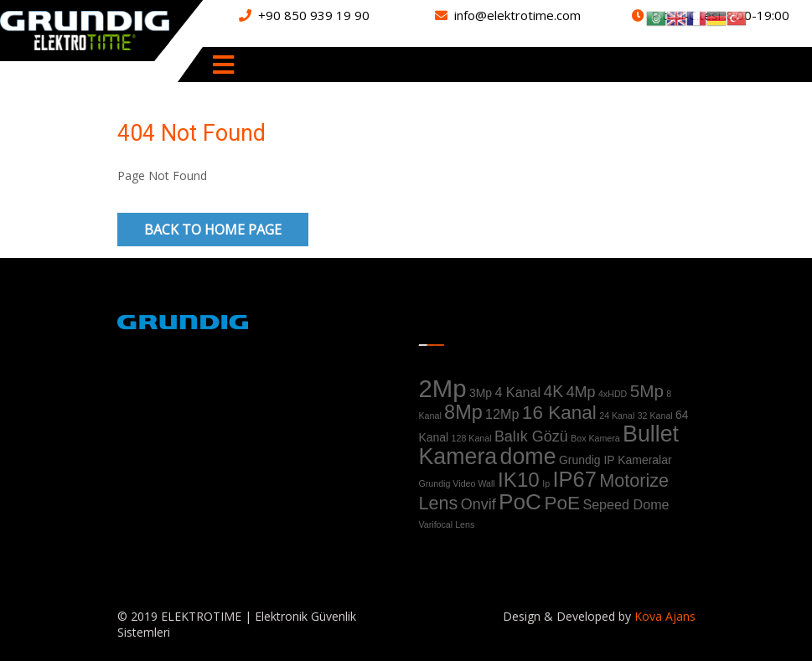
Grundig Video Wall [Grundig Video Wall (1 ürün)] (457, 483)
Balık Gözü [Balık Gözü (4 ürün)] (531, 436)
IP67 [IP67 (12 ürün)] (574, 479)
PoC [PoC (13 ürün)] (520, 502)
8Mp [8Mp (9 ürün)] (463, 412)
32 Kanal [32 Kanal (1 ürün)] (655, 416)
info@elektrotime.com (517, 15)
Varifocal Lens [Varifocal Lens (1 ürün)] (447, 524)
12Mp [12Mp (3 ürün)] (502, 414)
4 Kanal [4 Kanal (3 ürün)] (517, 392)
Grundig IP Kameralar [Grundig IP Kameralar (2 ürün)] (615, 460)
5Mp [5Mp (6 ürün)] (647, 391)
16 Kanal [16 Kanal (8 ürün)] (559, 413)
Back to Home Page (213, 230)
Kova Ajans (663, 616)
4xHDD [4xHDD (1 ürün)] (613, 394)
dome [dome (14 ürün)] (528, 457)
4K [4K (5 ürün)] (554, 391)
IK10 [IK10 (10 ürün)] (519, 480)
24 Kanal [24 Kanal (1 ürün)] (617, 416)
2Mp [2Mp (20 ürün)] (443, 388)
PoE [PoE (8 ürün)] (562, 503)
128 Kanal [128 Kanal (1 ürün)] (472, 438)
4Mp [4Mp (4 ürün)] (581, 392)
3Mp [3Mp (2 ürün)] (481, 393)
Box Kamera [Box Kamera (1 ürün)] (595, 438)
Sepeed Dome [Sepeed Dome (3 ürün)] (626, 504)
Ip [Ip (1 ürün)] (546, 483)
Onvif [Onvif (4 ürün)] (478, 504)
